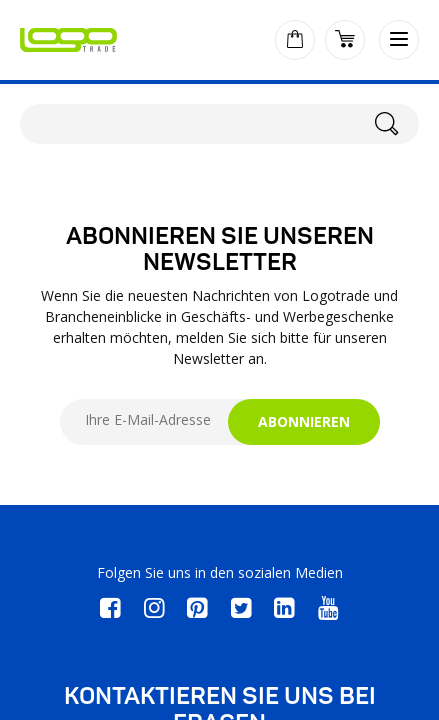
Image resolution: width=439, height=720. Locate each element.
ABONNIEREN (304, 421)
